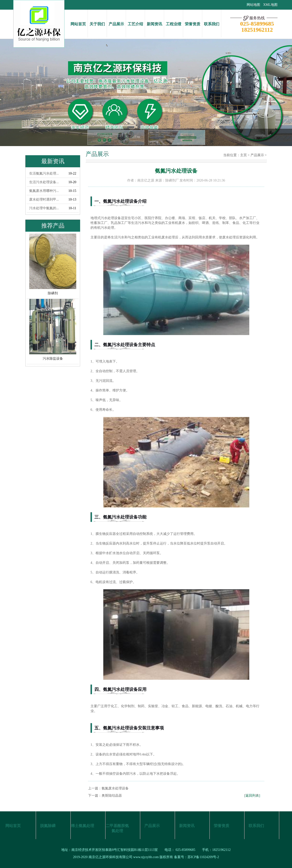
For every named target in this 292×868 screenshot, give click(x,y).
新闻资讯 (154, 24)
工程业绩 (174, 24)
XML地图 (270, 5)
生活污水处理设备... (44, 182)
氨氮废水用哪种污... (44, 191)
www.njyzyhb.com (146, 857)
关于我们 (97, 24)
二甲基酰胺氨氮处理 (117, 828)
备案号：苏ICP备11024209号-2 (197, 857)
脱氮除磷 (48, 826)
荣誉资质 (193, 24)
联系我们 (212, 24)
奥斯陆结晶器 (112, 796)
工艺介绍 (135, 24)
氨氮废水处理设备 (115, 788)
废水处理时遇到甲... (44, 199)
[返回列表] (252, 796)
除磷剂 (170, 180)
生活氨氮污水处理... (44, 173)
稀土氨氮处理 (83, 826)
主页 (243, 155)
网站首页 (78, 24)
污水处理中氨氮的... (44, 208)
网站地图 (253, 5)
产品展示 (116, 24)
